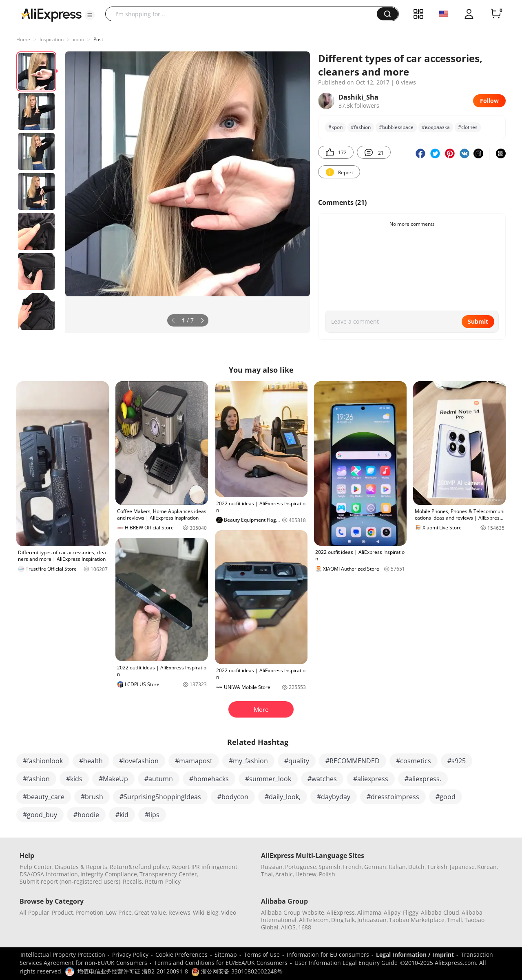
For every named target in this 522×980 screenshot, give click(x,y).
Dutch (416, 867)
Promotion (90, 912)
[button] (90, 15)
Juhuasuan (372, 920)
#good (446, 797)
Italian (397, 867)
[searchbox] (244, 14)
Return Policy (163, 881)
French (352, 867)
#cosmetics (414, 761)
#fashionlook (43, 761)
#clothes (468, 127)
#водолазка (436, 127)
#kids (74, 779)
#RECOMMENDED (353, 761)
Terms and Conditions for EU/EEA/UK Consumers (221, 963)
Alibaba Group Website (293, 912)
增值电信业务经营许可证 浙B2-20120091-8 (133, 971)
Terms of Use (262, 954)
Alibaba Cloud (440, 912)
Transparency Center (168, 874)
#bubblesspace (396, 127)
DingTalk (343, 920)
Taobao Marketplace (417, 920)
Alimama (369, 912)
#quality (297, 761)
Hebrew (306, 874)
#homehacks (209, 779)
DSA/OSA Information (49, 874)
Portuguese (301, 867)
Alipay (392, 912)
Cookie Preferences (181, 954)
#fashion (361, 127)
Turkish (437, 867)
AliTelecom (314, 920)
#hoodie (86, 815)
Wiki (199, 912)
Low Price (119, 912)
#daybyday (334, 797)
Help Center (36, 867)
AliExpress (341, 912)
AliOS (288, 927)
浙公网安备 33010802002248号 (237, 971)
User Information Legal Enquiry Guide (346, 963)
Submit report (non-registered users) (70, 881)
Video (229, 912)
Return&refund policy (139, 867)
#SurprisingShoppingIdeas (160, 797)
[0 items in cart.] (496, 14)
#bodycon (233, 797)
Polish (327, 874)
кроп (79, 39)
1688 (305, 927)
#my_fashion (248, 761)
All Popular (34, 912)
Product (62, 912)
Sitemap (226, 954)
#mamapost (194, 761)
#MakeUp (113, 779)
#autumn (159, 779)
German (375, 867)
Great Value (150, 912)
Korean (487, 867)
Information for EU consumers (328, 954)
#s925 (457, 761)
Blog (213, 912)
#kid (122, 815)
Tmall (455, 920)
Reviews (179, 912)
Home (23, 39)
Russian (272, 867)
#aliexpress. (423, 779)
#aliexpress (371, 779)
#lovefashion (139, 761)
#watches (322, 779)
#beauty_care (44, 797)
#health (91, 761)
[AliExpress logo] (51, 14)
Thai (267, 874)
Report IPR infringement (204, 867)
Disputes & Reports (81, 867)
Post (98, 39)
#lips (152, 815)
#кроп (335, 127)
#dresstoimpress (393, 797)
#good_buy (40, 815)
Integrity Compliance (109, 874)
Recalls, (133, 881)
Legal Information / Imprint (415, 954)
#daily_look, (283, 797)
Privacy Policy (130, 954)
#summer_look (268, 779)
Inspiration (52, 39)
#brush (92, 797)
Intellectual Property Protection (63, 954)
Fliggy (411, 912)
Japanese (462, 867)
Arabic (284, 874)
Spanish (330, 867)
